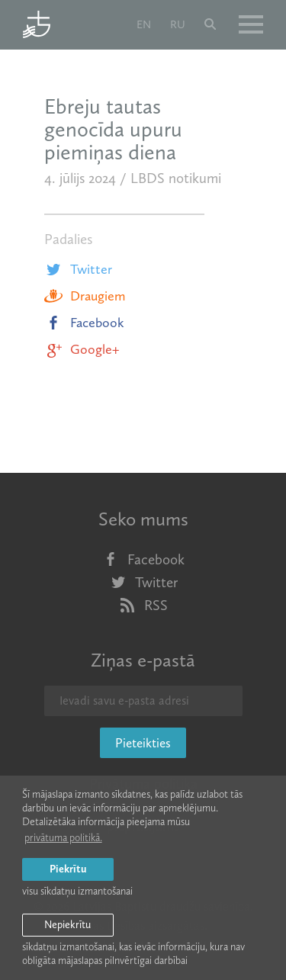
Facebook (84, 323)
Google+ (82, 349)
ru (178, 24)
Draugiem (85, 296)
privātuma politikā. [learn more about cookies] (63, 838)
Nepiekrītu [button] (67, 925)
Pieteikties (143, 743)
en (144, 24)
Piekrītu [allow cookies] (68, 869)
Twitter (78, 269)
